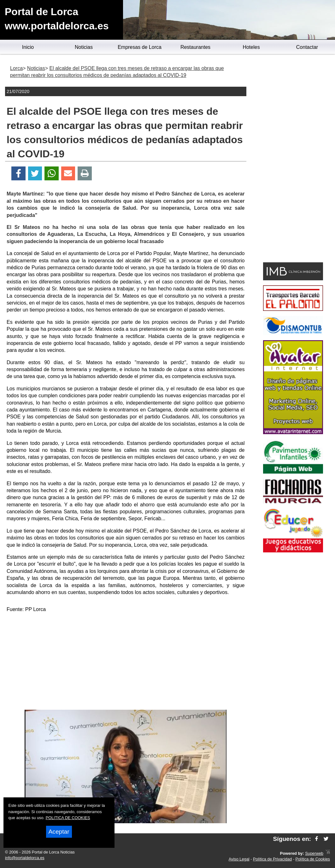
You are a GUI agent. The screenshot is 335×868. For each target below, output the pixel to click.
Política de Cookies (313, 859)
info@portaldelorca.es (25, 858)
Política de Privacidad (272, 859)
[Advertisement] (126, 662)
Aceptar (59, 832)
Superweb (314, 853)
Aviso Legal (239, 859)
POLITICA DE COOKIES (68, 818)
